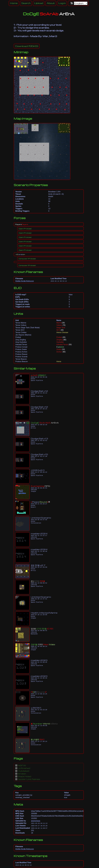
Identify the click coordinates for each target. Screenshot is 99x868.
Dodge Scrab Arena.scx (25, 281)
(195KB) (27, 46)
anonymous (36, 821)
